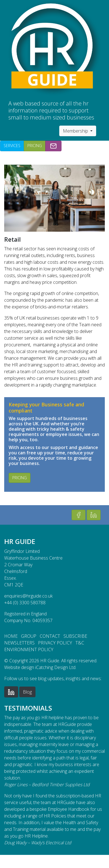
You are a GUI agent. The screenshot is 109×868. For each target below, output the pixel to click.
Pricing (35, 146)
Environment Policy (29, 649)
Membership (76, 131)
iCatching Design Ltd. (56, 667)
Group (29, 636)
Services (12, 146)
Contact (50, 636)
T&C (80, 643)
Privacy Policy (55, 643)
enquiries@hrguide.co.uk (28, 596)
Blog (27, 692)
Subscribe (75, 636)
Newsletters (19, 643)
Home (11, 636)
